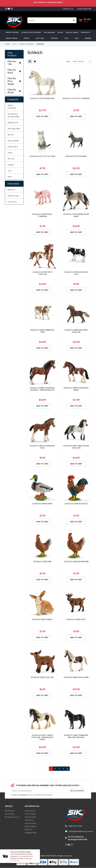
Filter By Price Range (14, 81)
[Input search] (50, 20)
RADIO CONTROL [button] (12, 32)
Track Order (10, 814)
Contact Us (12, 202)
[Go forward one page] (68, 769)
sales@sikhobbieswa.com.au (81, 831)
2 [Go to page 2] (55, 769)
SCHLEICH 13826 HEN (42, 561)
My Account (10, 811)
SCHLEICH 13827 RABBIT (42, 619)
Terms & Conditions (35, 795)
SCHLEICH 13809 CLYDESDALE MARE (76, 389)
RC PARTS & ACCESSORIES (14, 115)
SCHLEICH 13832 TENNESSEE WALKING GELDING (76, 736)
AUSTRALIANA (14, 129)
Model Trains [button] (12, 38)
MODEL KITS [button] (86, 32)
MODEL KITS (13, 123)
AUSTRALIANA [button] (49, 32)
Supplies (11, 165)
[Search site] (74, 20)
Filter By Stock (14, 71)
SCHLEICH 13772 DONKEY (76, 156)
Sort (68, 61)
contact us (68, 9)
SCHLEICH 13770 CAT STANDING (76, 98)
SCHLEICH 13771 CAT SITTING (42, 156)
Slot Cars (11, 159)
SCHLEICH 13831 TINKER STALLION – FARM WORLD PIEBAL (42, 737)
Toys (10, 171)
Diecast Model (13, 141)
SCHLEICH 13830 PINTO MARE (76, 677)
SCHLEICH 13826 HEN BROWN (76, 561)
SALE (77, 38)
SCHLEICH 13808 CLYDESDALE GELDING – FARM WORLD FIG (42, 389)
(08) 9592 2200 (75, 826)
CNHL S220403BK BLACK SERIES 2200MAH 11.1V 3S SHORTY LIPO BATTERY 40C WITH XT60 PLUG (22, 856)
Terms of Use (30, 811)
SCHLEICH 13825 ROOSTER (76, 504)
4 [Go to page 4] (63, 769)
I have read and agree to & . (32, 795)
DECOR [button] (60, 32)
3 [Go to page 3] (59, 769)
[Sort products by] (81, 61)
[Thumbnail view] (30, 61)
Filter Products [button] (12, 54)
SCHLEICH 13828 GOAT (76, 619)
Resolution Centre (12, 817)
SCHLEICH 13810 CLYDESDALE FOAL (42, 447)
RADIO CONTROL (12, 107)
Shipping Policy (31, 833)
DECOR (11, 135)
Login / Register (84, 9)
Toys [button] (66, 38)
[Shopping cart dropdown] (85, 20)
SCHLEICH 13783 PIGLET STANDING (42, 215)
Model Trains (13, 147)
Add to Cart (42, 116)
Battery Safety (31, 826)
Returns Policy (13, 196)
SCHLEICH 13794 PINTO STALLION (42, 273)
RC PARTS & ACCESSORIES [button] (31, 32)
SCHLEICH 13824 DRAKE (42, 504)
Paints (10, 153)
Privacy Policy (48, 795)
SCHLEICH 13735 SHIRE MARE (42, 98)
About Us (11, 190)
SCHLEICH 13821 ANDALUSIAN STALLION (76, 447)
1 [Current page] (51, 769)
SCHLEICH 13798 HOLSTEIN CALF (76, 273)
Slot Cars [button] (40, 38)
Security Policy (31, 823)
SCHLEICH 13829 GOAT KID (42, 677)
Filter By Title (14, 63)
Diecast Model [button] (72, 32)
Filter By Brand (14, 91)
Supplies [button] (54, 38)
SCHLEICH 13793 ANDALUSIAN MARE (76, 215)
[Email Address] (39, 791)
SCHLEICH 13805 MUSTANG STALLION (76, 331)
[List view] (35, 61)
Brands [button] (88, 38)
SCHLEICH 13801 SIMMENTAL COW (42, 331)
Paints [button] (27, 38)
